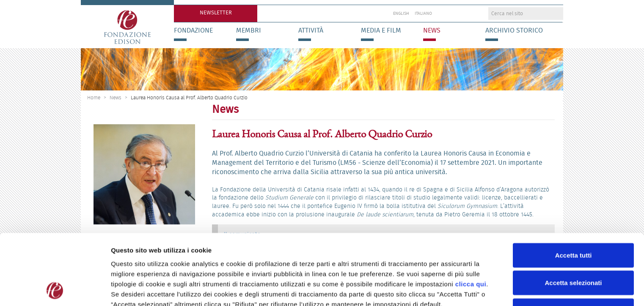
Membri (249, 30)
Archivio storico (514, 30)
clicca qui (471, 242)
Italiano (423, 14)
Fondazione (193, 30)
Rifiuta (574, 268)
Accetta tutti (574, 213)
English (401, 14)
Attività (311, 30)
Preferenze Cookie (444, 289)
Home (94, 97)
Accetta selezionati (573, 241)
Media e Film (381, 30)
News (432, 30)
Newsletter (216, 12)
